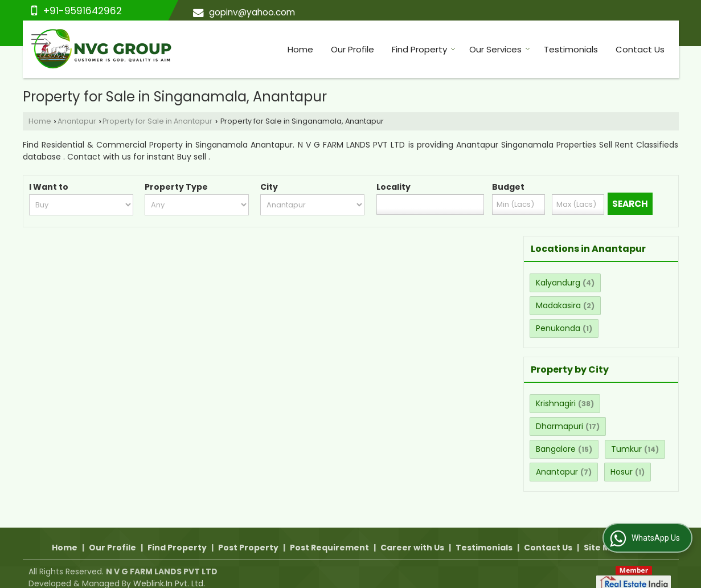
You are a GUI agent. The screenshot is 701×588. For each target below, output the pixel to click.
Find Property (424, 49)
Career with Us (412, 536)
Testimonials (571, 49)
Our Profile (352, 49)
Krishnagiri (556, 403)
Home (300, 49)
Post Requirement (329, 536)
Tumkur (626, 449)
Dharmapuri (559, 426)
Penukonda (558, 328)
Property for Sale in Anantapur (157, 121)
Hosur (622, 472)
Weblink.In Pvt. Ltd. (169, 571)
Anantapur (77, 121)
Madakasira (558, 305)
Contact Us (640, 49)
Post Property (248, 536)
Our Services (500, 49)
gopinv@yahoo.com (252, 12)
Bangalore (556, 449)
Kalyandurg (558, 283)
